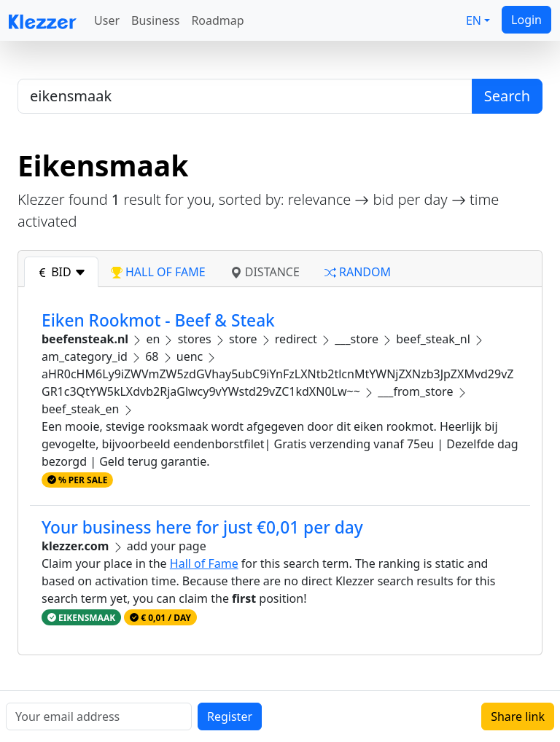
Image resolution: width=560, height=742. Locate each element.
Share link (518, 716)
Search (507, 96)
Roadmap (217, 20)
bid (61, 272)
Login (526, 20)
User (107, 20)
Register (230, 716)
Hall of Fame (204, 563)
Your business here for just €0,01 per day (202, 527)
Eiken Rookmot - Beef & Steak (158, 320)
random (358, 272)
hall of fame (158, 272)
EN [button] (474, 20)
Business (155, 20)
